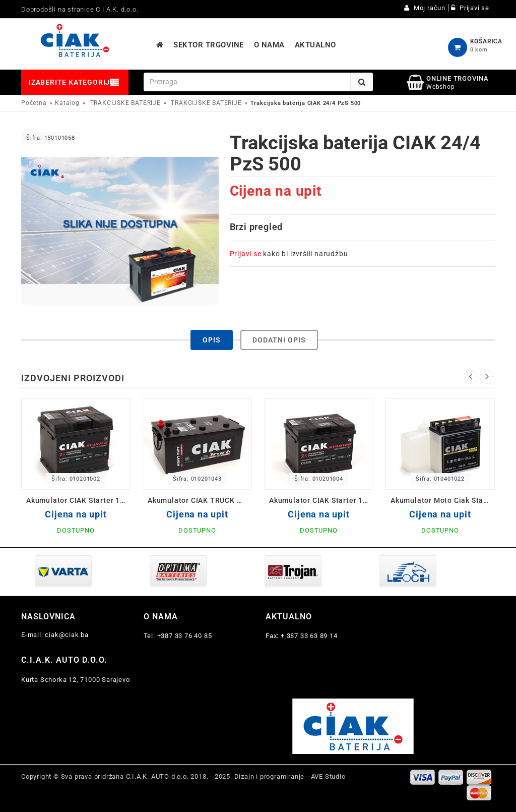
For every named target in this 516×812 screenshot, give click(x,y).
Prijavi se (246, 254)
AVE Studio (328, 776)
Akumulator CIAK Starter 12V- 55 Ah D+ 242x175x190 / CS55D (321, 500)
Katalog (67, 103)
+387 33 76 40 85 (185, 636)
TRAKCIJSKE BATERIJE (125, 103)
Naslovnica (48, 617)
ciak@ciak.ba (67, 635)
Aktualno (289, 617)
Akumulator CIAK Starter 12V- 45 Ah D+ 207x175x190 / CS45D (78, 500)
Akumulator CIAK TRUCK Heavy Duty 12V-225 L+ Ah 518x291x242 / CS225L (200, 500)
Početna (34, 103)
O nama (161, 617)
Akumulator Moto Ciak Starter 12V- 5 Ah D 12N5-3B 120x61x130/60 (443, 500)
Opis (212, 340)
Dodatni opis (279, 340)
